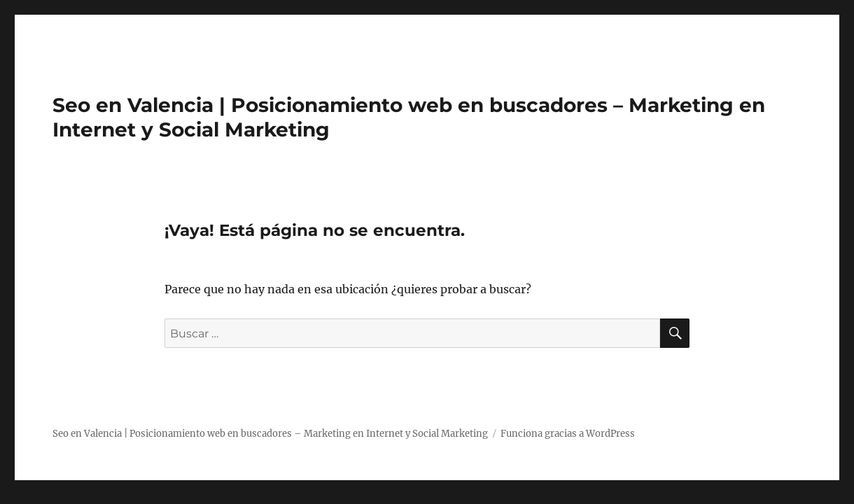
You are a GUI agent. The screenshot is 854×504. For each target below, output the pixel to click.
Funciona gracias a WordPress (568, 434)
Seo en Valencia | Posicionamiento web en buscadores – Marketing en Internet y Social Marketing (270, 434)
